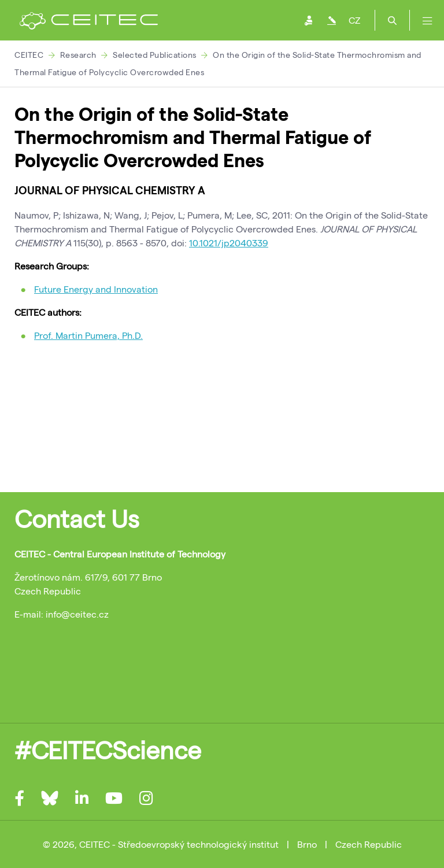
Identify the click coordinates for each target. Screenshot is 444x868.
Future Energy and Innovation (96, 289)
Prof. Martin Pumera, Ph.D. (88, 335)
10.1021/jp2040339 (229, 243)
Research (78, 55)
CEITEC (29, 55)
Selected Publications (155, 55)
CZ (354, 20)
